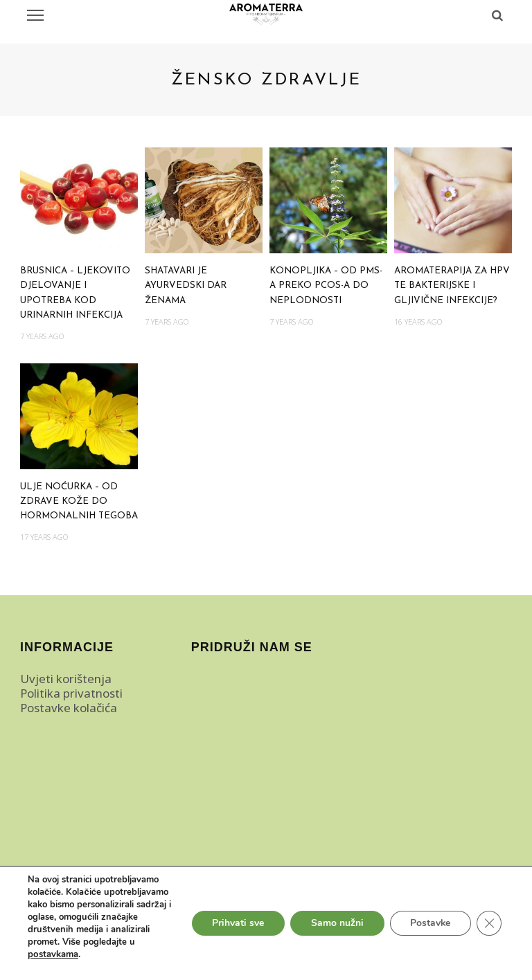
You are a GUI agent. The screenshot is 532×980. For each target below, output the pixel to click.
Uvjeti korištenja (66, 679)
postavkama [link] (53, 954)
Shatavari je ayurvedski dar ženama (186, 286)
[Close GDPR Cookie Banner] (489, 923)
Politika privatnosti (71, 693)
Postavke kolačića (69, 708)
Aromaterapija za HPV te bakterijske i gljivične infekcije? (452, 286)
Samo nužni (336, 923)
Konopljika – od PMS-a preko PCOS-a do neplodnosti (326, 286)
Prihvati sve (237, 923)
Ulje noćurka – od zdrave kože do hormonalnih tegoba (79, 502)
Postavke (430, 923)
